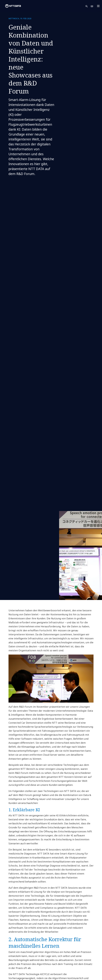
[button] (88, 6)
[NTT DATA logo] (11, 6)
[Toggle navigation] (99, 6)
